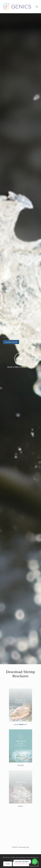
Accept (8, 864)
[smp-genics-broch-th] (20, 705)
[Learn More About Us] (11, 342)
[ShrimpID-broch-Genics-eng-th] (21, 746)
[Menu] (37, 7)
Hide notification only (21, 864)
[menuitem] (37, 7)
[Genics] (17, 7)
